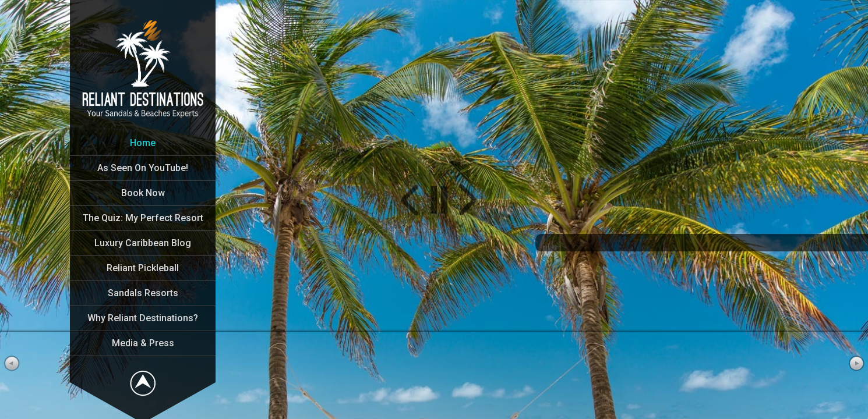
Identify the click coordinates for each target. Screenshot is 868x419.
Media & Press (143, 343)
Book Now (143, 193)
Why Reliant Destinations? (143, 318)
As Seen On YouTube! (143, 168)
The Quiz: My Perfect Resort (143, 218)
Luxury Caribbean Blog (143, 243)
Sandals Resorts (143, 293)
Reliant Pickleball (143, 268)
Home (143, 143)
